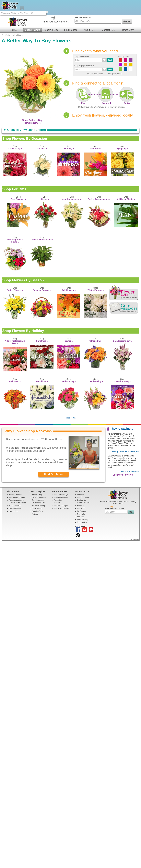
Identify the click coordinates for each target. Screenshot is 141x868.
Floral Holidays (38, 493)
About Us (81, 479)
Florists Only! (127, 15)
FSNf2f (57, 488)
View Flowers (18, 20)
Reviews (80, 490)
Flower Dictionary (39, 490)
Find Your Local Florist (115, 493)
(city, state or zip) (83, 2)
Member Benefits (61, 482)
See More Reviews (123, 460)
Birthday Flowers (16, 479)
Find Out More (54, 459)
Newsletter (81, 499)
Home (14, 15)
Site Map (81, 502)
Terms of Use (71, 403)
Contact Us (81, 485)
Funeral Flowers (15, 490)
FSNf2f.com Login (61, 479)
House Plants (14, 496)
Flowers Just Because (18, 488)
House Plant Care (39, 488)
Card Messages (38, 485)
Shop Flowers (32, 15)
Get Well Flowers (16, 493)
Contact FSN (108, 15)
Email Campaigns (61, 490)
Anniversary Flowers (17, 482)
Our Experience (83, 482)
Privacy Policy (83, 504)
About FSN (90, 15)
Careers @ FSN (83, 488)
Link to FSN (82, 493)
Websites (58, 485)
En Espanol (82, 496)
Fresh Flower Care (39, 482)
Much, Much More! (62, 493)
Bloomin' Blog (51, 15)
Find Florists (70, 15)
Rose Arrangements (17, 485)
